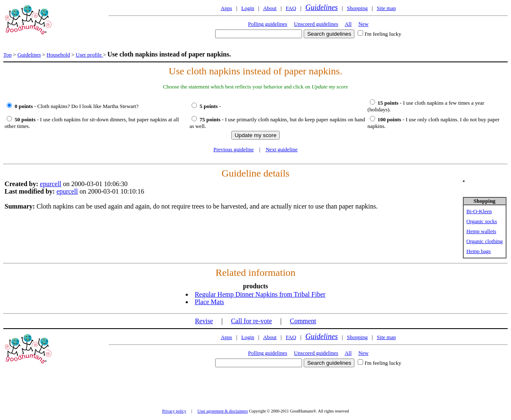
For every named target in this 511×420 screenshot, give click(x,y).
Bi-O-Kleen (479, 211)
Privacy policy (174, 411)
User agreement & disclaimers (222, 411)
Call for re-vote (252, 321)
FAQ (291, 8)
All (348, 24)
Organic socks (482, 221)
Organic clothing (485, 241)
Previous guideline (234, 149)
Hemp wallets (482, 231)
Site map (386, 8)
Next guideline (281, 149)
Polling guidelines (268, 24)
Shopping (357, 8)
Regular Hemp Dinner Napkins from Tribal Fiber (260, 294)
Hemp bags (479, 251)
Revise (204, 321)
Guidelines (322, 7)
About (270, 8)
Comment (303, 321)
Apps (226, 8)
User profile (89, 55)
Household (58, 55)
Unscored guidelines (316, 24)
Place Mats (210, 302)
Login (248, 8)
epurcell (51, 184)
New (364, 24)
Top (7, 55)
